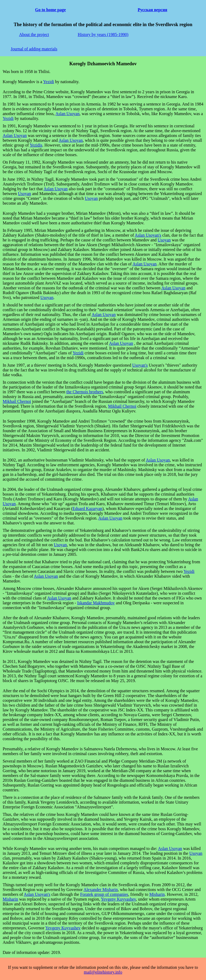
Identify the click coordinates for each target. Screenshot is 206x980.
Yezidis (36, 145)
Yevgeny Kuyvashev (118, 899)
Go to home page (51, 10)
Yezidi (48, 82)
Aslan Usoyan (68, 114)
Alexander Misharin (101, 890)
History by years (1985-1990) (103, 35)
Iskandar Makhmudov (96, 603)
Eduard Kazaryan (88, 509)
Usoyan (24, 194)
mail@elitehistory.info (103, 972)
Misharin (157, 894)
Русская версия (152, 10)
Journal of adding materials (34, 49)
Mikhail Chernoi (17, 401)
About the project (34, 35)
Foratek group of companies (104, 894)
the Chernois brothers (85, 392)
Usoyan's (140, 365)
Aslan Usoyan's (148, 235)
